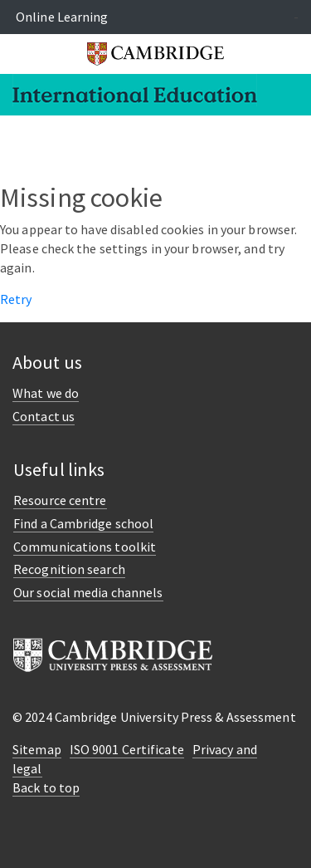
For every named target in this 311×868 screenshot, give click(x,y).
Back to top (46, 787)
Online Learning (62, 17)
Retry (16, 299)
